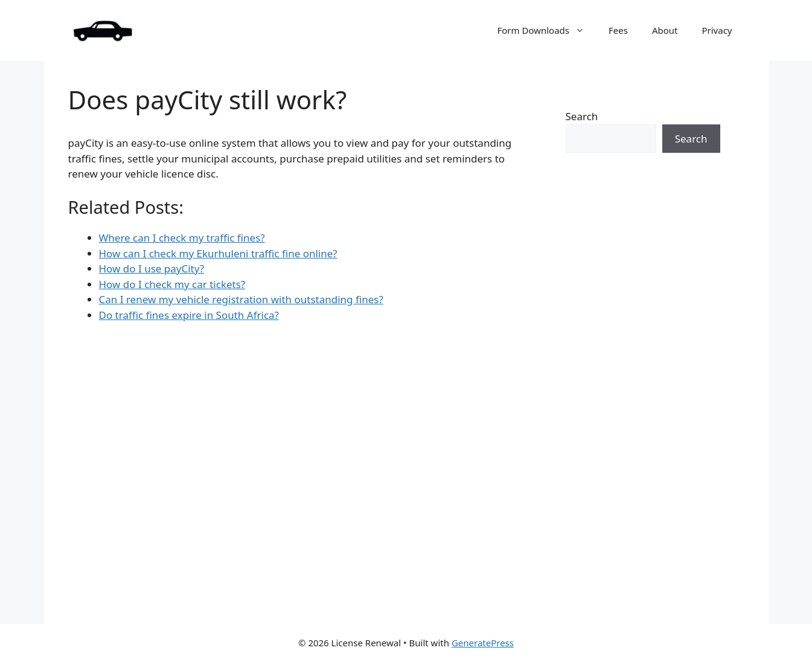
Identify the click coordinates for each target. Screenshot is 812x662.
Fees (618, 30)
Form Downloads (547, 30)
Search (582, 116)
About (665, 30)
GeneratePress (483, 643)
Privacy (717, 30)
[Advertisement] (643, 394)
